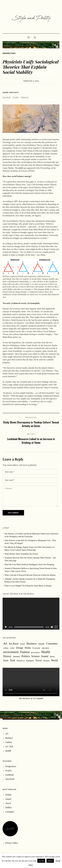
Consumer (10, 812)
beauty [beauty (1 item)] (23, 644)
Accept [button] (41, 861)
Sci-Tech (9, 746)
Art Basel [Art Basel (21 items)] (14, 644)
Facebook (7, 97)
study (21, 168)
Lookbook (9, 775)
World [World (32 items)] (54, 660)
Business (9, 738)
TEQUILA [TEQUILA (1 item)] (21, 661)
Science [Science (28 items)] (36, 656)
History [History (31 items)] (7, 656)
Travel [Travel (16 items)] (38, 660)
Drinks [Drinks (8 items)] (28, 648)
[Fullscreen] (56, 627)
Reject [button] (50, 861)
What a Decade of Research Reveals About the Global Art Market (30, 575)
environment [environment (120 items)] (11, 652)
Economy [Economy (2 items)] (36, 648)
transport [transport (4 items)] (30, 661)
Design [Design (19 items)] (20, 648)
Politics (9, 807)
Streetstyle (10, 779)
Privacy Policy (12, 843)
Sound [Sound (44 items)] (45, 656)
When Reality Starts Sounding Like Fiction (21, 554)
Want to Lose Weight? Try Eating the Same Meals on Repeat (28, 586)
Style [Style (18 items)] (6, 660)
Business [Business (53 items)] (32, 644)
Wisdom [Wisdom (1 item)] (46, 661)
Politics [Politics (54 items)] (26, 656)
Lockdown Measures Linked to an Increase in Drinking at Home (31, 441)
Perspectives (9, 53)
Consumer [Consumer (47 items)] (52, 644)
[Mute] (52, 627)
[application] (31, 614)
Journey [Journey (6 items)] (16, 656)
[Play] (6, 627)
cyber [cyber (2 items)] (12, 648)
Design (8, 795)
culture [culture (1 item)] (6, 648)
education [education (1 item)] (45, 648)
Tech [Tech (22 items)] (12, 660)
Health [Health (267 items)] (46, 652)
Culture (9, 742)
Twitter (16, 97)
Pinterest (25, 97)
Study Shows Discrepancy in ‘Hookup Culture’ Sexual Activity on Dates (31, 424)
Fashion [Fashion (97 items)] (25, 652)
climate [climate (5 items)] (41, 644)
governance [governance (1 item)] (36, 652)
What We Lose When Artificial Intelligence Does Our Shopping (29, 564)
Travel (8, 803)
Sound (8, 799)
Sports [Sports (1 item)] (52, 656)
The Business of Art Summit (31, 698)
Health (8, 751)
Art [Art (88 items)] (5, 644)
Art (7, 734)
